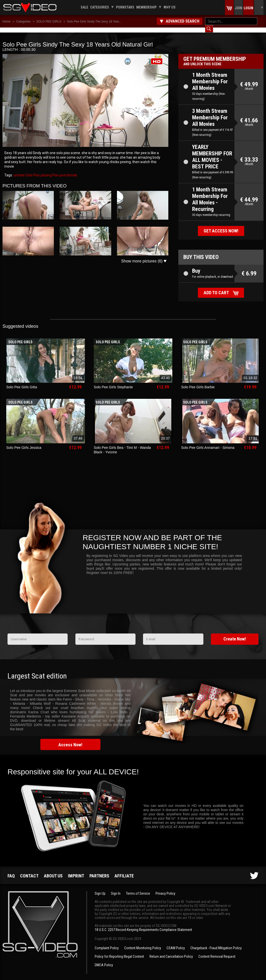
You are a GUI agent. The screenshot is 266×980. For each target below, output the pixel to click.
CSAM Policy (176, 943)
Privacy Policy (165, 888)
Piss (55, 170)
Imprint (76, 871)
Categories (100, 7)
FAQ (11, 871)
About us (53, 871)
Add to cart (216, 288)
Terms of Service (138, 888)
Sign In (116, 888)
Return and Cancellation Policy (171, 951)
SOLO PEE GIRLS (49, 22)
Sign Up (100, 888)
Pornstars (125, 7)
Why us (170, 7)
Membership (146, 7)
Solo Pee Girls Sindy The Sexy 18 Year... (94, 22)
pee (62, 170)
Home (7, 22)
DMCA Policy (104, 960)
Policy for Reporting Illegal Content (119, 951)
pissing (46, 170)
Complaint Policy (107, 943)
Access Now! (70, 740)
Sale (84, 7)
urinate (19, 170)
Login (248, 8)
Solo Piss (32, 170)
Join (238, 8)
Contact (29, 871)
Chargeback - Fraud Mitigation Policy (216, 943)
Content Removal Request (217, 951)
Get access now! (221, 226)
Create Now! (235, 634)
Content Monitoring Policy (143, 943)
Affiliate (124, 871)
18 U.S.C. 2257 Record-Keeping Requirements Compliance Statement (143, 925)
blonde (71, 170)
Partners (99, 871)
